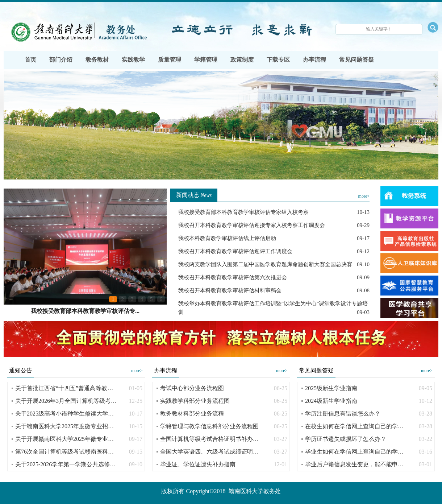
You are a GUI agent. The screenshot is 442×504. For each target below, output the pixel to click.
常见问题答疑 (356, 60)
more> (364, 196)
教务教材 (97, 60)
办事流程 (314, 60)
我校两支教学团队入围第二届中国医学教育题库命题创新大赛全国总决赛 (265, 264)
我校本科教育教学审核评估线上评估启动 (227, 238)
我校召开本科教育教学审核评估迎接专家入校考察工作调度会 (252, 225)
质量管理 (170, 60)
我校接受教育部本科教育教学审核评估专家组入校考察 (243, 212)
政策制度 (242, 60)
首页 (30, 60)
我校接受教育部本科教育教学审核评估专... (85, 311)
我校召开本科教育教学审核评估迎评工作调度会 (235, 251)
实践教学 (133, 60)
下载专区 (278, 60)
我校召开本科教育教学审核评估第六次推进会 (233, 277)
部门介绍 (61, 60)
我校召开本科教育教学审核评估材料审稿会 (230, 290)
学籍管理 (206, 60)
